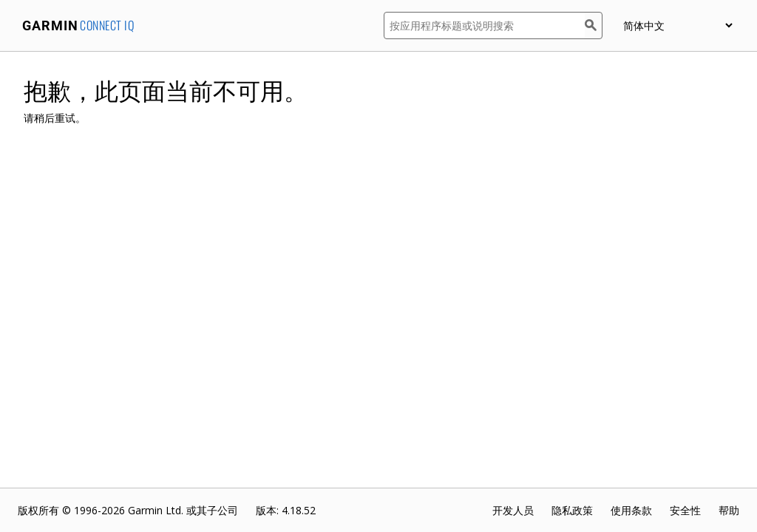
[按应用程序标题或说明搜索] (484, 25)
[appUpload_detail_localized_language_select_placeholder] (678, 25)
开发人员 (513, 510)
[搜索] (594, 25)
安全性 (685, 510)
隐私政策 (572, 510)
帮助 (729, 510)
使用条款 (631, 510)
